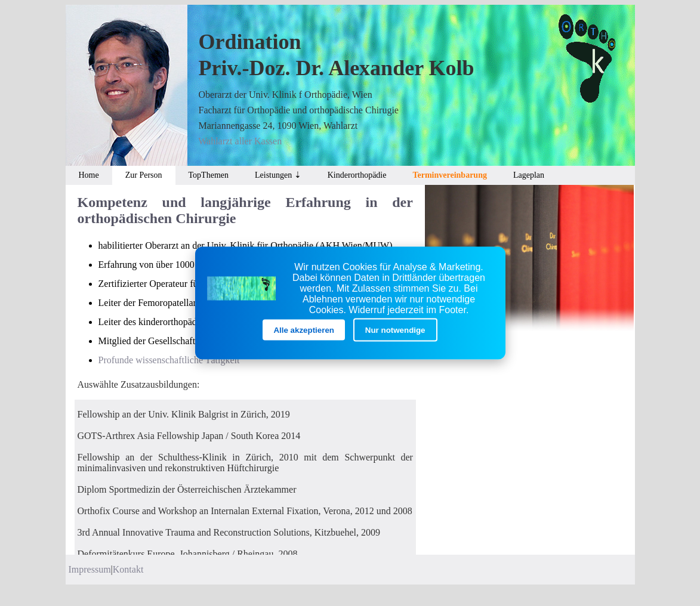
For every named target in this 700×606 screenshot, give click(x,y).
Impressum (90, 569)
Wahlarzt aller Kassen (240, 141)
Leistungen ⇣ (278, 175)
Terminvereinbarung (449, 175)
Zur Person (144, 175)
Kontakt (128, 569)
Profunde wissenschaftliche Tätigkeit (169, 360)
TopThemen (209, 175)
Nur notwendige (395, 330)
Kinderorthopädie (357, 175)
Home (89, 175)
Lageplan (529, 175)
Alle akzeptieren (303, 330)
